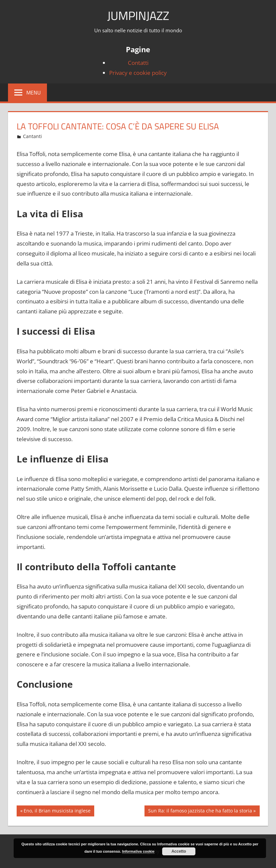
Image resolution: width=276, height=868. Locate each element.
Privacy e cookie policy (138, 73)
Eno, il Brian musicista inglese (57, 811)
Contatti (138, 63)
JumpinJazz (138, 15)
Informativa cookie (138, 851)
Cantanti (32, 136)
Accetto (179, 851)
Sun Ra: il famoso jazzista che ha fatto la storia (200, 811)
